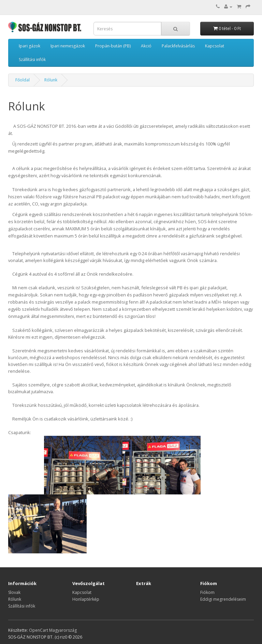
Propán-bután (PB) (113, 46)
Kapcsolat (215, 46)
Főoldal (23, 80)
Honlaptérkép (86, 599)
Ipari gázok (30, 46)
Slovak (14, 592)
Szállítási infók (32, 59)
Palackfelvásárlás (178, 46)
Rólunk (51, 80)
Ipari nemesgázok (68, 46)
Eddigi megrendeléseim (223, 599)
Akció (146, 46)
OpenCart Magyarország (53, 630)
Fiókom (207, 592)
